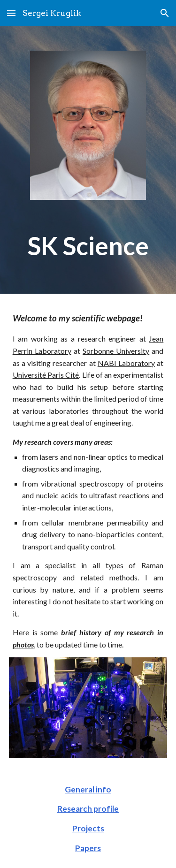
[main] (88, 246)
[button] (11, 13)
